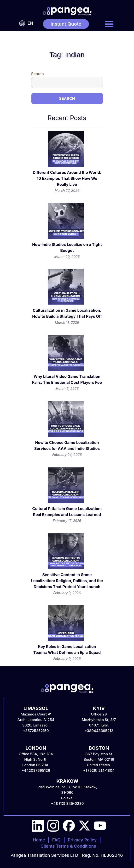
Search (38, 74)
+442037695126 (36, 770)
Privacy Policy (82, 840)
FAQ (56, 840)
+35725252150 (36, 731)
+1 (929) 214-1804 (99, 770)
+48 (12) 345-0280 (67, 803)
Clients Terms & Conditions (68, 846)
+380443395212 (99, 731)
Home (39, 840)
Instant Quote (66, 24)
